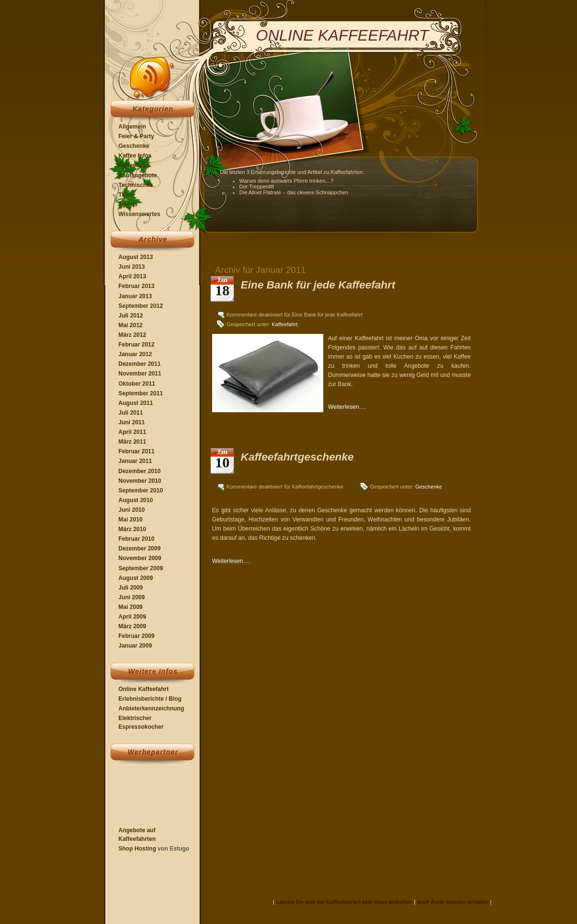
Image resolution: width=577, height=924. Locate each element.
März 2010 (132, 529)
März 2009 (132, 626)
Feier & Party (136, 136)
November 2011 (140, 374)
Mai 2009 (130, 607)
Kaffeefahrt (134, 165)
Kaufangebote (138, 175)
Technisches (136, 185)
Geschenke (134, 146)
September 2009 (141, 568)
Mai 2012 (130, 325)
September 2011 (141, 393)
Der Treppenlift (257, 187)
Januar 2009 (135, 646)
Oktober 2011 (137, 384)
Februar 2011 (137, 451)
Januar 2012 (135, 354)
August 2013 (136, 257)
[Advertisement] (147, 796)
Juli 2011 (131, 413)
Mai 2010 (130, 520)
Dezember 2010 (139, 471)
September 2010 (141, 491)
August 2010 (136, 500)
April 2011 (132, 432)
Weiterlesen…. (347, 407)
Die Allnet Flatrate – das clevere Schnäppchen (294, 192)
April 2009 (132, 617)
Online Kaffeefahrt (144, 689)
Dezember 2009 (139, 549)
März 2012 (132, 335)
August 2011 (136, 403)
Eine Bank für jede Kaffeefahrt (318, 285)
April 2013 (132, 276)
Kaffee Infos (135, 156)
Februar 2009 (137, 636)
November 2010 (140, 481)
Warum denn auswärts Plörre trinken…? (286, 181)
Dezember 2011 (139, 364)
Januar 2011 (135, 461)
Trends (128, 204)
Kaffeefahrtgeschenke (297, 457)
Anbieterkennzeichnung (151, 708)
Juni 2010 (132, 510)
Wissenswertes (139, 214)
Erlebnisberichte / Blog (150, 699)
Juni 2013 (132, 267)
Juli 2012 (131, 316)
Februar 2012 (137, 345)
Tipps (126, 195)
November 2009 (140, 558)
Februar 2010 (137, 539)
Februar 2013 (137, 286)
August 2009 (136, 578)
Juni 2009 (132, 597)
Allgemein (132, 127)
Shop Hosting (137, 849)
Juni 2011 (132, 422)
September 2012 (141, 306)
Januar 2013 (135, 296)
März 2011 (132, 442)
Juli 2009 (131, 588)
